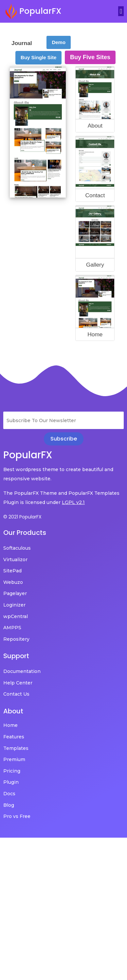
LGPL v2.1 (73, 502)
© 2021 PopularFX (22, 517)
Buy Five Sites (90, 57)
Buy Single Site (38, 57)
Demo (59, 42)
